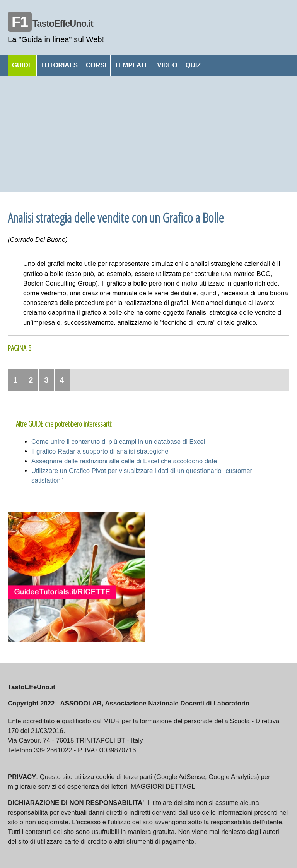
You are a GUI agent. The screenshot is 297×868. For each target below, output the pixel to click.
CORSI (96, 65)
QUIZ (193, 65)
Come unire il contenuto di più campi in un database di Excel (118, 442)
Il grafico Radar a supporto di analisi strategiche (100, 451)
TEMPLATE (132, 65)
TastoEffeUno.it (50, 24)
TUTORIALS (59, 65)
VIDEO (167, 65)
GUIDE (22, 65)
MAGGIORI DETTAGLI (164, 787)
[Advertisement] (148, 134)
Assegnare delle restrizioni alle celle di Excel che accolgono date (124, 461)
